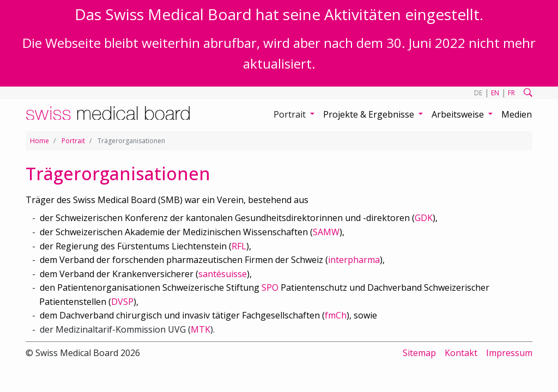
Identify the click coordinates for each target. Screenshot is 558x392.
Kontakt (461, 353)
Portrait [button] (291, 114)
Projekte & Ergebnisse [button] (370, 114)
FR (511, 93)
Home (40, 141)
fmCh (336, 315)
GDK (424, 218)
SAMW (326, 232)
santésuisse (223, 274)
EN (495, 93)
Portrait (73, 141)
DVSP (122, 302)
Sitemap (419, 353)
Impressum (509, 353)
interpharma (354, 260)
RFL (239, 246)
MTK (201, 329)
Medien (517, 114)
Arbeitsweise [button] (459, 114)
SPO (270, 287)
